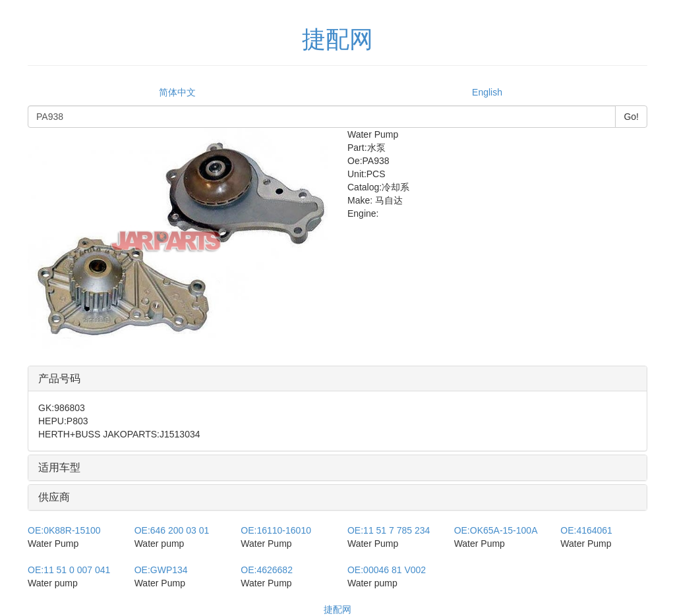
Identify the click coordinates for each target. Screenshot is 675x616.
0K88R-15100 (64, 530)
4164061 (586, 530)
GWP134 (161, 570)
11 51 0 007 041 (69, 570)
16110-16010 (276, 530)
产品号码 (59, 378)
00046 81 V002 (387, 570)
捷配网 (337, 609)
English (487, 92)
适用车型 (59, 467)
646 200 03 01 (172, 530)
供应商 (54, 497)
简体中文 (177, 92)
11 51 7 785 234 (389, 530)
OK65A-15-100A (496, 530)
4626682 (267, 570)
